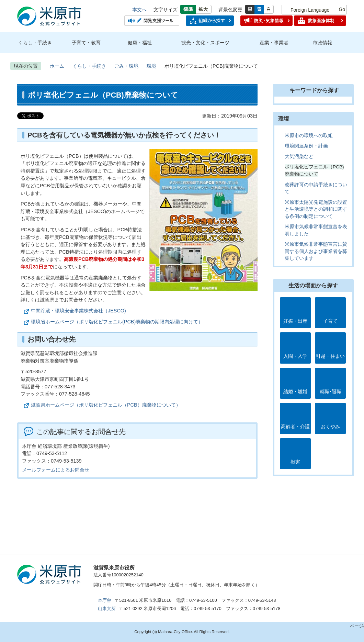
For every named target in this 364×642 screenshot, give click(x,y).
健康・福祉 (140, 43)
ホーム (57, 66)
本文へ (139, 10)
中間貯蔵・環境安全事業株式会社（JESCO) (78, 311)
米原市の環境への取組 (309, 136)
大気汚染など (299, 157)
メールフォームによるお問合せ (56, 470)
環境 (151, 66)
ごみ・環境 (126, 66)
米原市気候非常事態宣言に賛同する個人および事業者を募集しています (316, 251)
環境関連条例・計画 (306, 146)
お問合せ (277, 571)
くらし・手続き (35, 43)
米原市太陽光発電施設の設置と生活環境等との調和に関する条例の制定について (316, 209)
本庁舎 (105, 600)
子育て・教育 (86, 43)
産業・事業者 (274, 43)
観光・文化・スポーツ (205, 43)
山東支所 (107, 608)
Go (342, 9)
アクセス (174, 571)
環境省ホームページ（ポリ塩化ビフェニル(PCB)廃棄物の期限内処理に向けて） (117, 322)
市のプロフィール (225, 571)
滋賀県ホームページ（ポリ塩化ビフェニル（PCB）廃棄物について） (106, 405)
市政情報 (322, 43)
